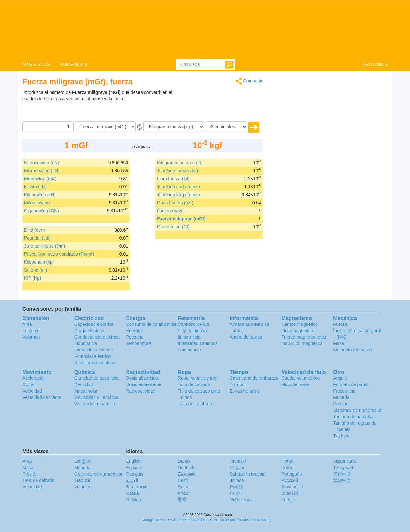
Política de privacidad (229, 520)
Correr (29, 384)
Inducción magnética (302, 343)
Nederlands (241, 500)
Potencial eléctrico (93, 356)
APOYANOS (375, 64)
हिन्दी (182, 500)
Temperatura (139, 343)
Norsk (287, 461)
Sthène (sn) (36, 270)
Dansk (184, 461)
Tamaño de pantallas (354, 417)
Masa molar (86, 391)
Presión (341, 404)
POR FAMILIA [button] (73, 64)
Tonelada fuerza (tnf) (177, 171)
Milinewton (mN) (40, 179)
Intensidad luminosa (198, 343)
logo (205, 29)
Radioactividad (141, 391)
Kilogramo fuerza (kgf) (179, 163)
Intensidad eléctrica (94, 350)
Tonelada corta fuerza (179, 187)
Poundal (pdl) (37, 238)
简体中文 (342, 474)
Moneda (341, 397)
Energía (134, 331)
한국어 (236, 493)
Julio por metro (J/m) (45, 246)
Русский (290, 480)
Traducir (341, 436)
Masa (339, 343)
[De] (105, 127)
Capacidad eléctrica (94, 324)
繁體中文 (342, 480)
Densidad (84, 384)
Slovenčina (292, 487)
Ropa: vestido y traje (198, 378)
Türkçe (288, 500)
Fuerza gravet (171, 211)
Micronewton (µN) (42, 171)
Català (132, 493)
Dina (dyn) (34, 230)
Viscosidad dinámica (95, 404)
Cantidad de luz (193, 324)
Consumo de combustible (151, 324)
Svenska (290, 493)
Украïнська (344, 461)
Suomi (184, 487)
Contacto (177, 520)
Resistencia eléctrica (95, 363)
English (133, 461)
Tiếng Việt (343, 468)
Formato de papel (351, 384)
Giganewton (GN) (41, 211)
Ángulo (340, 378)
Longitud (31, 331)
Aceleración (34, 378)
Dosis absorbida (142, 378)
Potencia (135, 337)
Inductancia (86, 343)
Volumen (31, 337)
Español (134, 468)
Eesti (183, 480)
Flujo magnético (297, 331)
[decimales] (226, 127)
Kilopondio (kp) (39, 262)
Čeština (133, 500)
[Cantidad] (48, 127)
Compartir (249, 81)
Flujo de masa (295, 384)
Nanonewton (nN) (42, 163)
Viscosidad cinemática (96, 397)
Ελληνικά (187, 474)
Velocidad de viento (42, 397)
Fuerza (340, 324)
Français (135, 474)
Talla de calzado (194, 384)
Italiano (237, 480)
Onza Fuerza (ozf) (175, 203)
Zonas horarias (245, 391)
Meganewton (37, 203)
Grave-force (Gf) (173, 227)
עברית (184, 493)
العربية (132, 480)
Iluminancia (189, 337)
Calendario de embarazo (254, 378)
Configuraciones (154, 520)
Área (27, 324)
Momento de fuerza (353, 350)
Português (291, 474)
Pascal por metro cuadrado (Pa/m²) (59, 254)
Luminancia (189, 350)
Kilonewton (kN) (40, 195)
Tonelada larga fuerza (179, 195)
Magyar (237, 468)
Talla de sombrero (196, 404)
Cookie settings (261, 520)
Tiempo (237, 384)
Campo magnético (299, 324)
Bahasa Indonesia (248, 474)
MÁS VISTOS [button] (36, 64)
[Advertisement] (223, 105)
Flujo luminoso (192, 331)
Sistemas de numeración (358, 410)
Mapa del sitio (198, 520)
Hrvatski (238, 461)
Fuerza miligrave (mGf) (181, 219)
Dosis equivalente (144, 384)
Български (137, 487)
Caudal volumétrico (300, 378)
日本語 (236, 487)
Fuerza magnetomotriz (304, 337)
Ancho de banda (246, 337)
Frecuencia (344, 391)
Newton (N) (35, 187)
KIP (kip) (33, 278)
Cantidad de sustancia (97, 378)
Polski (287, 468)
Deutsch (186, 468)
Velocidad (32, 391)
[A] (174, 127)
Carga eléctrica (89, 331)
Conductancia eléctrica (97, 337)
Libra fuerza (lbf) (173, 179)
